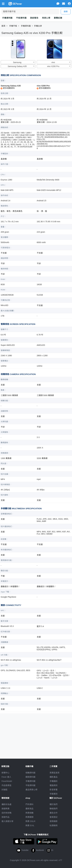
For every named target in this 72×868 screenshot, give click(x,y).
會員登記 (54, 817)
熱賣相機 (29, 813)
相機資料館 (30, 773)
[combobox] (18, 62)
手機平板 (13, 26)
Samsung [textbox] (17, 62)
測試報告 (34, 18)
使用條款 (54, 821)
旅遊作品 (5, 817)
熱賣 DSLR (30, 821)
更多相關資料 (8, 88)
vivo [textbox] (53, 62)
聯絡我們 (54, 809)
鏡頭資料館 (30, 777)
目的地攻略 (6, 813)
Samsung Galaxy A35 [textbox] (17, 66)
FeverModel (7, 781)
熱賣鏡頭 (29, 817)
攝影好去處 (6, 804)
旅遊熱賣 (5, 809)
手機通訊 (54, 781)
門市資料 (29, 804)
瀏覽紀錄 (58, 18)
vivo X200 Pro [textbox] (53, 66)
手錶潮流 (54, 794)
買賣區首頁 (55, 773)
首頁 (3, 26)
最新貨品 (29, 809)
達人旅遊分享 (7, 821)
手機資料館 (7, 18)
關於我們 (54, 804)
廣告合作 (54, 813)
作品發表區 (6, 785)
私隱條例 (54, 825)
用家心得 (46, 18)
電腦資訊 (54, 785)
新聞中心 (5, 773)
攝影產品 (54, 777)
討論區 (5, 790)
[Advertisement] (36, 735)
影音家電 (54, 790)
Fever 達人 (6, 777)
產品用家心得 (31, 790)
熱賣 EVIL (30, 825)
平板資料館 (21, 18)
